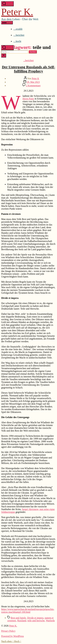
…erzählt (18, 29)
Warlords (50, 621)
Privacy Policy (8, 631)
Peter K (35, 78)
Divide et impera (35, 618)
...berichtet (29, 60)
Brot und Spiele (18, 618)
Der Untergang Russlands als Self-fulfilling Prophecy (28, 69)
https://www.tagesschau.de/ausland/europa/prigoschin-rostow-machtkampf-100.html (28, 611)
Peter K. (17, 12)
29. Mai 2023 (33, 82)
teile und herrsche (36, 621)
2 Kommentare (33, 86)
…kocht (17, 41)
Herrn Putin (28, 99)
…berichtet (19, 35)
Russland (22, 621)
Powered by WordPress (13, 636)
